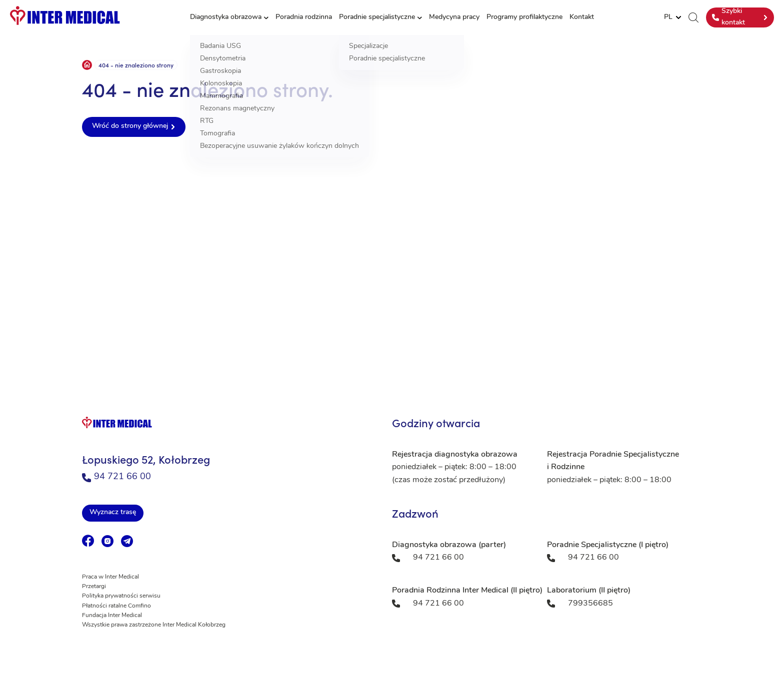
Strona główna (87, 65)
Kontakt (582, 17)
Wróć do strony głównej (130, 126)
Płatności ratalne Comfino (116, 606)
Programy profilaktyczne (524, 17)
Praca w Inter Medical (110, 577)
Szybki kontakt (728, 17)
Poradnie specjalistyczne (377, 17)
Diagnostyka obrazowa (226, 17)
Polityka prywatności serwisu (121, 596)
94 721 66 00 (116, 477)
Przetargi (94, 587)
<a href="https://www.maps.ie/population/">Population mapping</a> (392, 262)
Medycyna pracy (454, 17)
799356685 (590, 604)
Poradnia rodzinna (304, 17)
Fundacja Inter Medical (112, 616)
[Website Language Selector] (672, 17)
